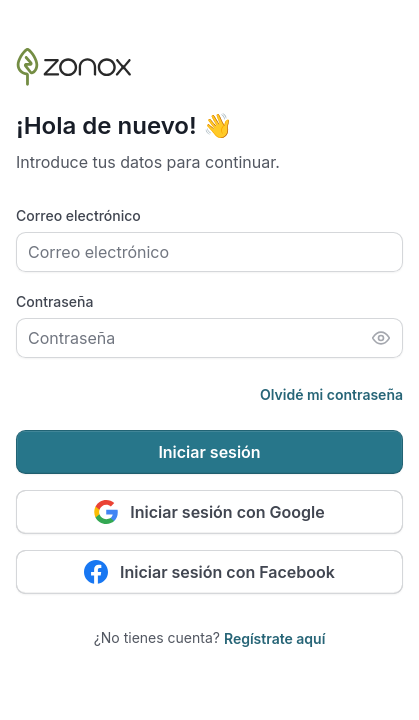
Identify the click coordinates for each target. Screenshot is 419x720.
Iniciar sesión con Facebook (209, 572)
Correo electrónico (78, 215)
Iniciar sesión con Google (209, 512)
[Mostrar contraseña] (381, 338)
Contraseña (54, 301)
